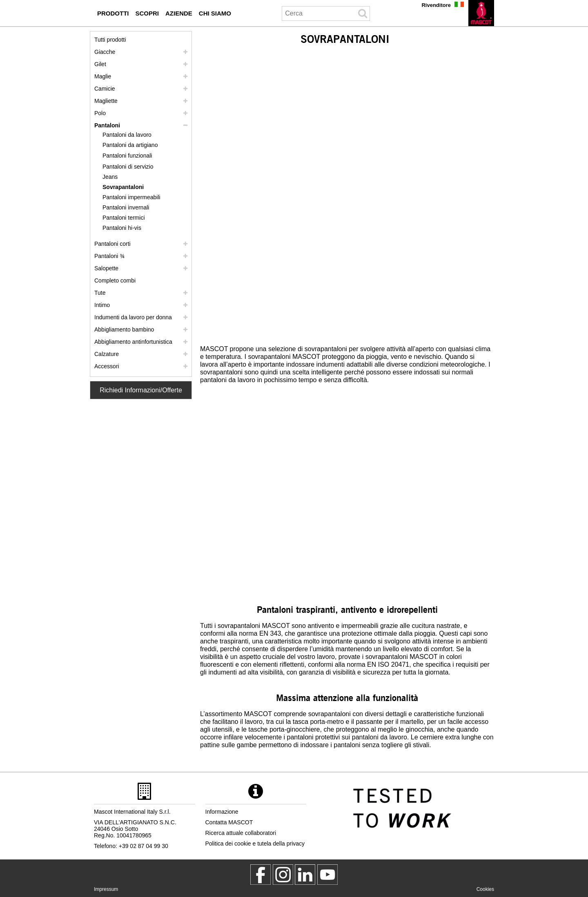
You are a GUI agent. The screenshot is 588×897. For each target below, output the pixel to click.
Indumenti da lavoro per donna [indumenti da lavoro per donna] (133, 317)
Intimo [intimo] (102, 305)
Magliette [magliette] (106, 101)
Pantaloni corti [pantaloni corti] (112, 244)
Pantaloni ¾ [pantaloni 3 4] (109, 256)
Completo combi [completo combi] (115, 280)
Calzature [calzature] (107, 354)
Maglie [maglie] (103, 76)
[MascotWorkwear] (261, 875)
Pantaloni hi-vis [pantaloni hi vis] (122, 228)
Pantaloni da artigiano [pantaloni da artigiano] (130, 145)
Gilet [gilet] (100, 64)
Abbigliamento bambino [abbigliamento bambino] (124, 329)
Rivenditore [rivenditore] (436, 5)
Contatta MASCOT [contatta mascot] (229, 822)
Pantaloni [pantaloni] (107, 125)
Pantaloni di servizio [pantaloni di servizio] (128, 167)
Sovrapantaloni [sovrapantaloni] (123, 187)
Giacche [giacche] (105, 52)
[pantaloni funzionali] (131, 156)
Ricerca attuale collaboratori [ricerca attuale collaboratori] (241, 833)
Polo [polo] (100, 113)
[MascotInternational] (327, 875)
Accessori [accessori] (107, 366)
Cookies (485, 889)
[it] (481, 13)
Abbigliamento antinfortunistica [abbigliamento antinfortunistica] (133, 342)
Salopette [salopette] (106, 268)
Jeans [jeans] (110, 177)
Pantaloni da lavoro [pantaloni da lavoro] (127, 135)
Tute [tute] (100, 293)
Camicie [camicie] (105, 89)
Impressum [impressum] (106, 889)
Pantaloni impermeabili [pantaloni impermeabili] (131, 197)
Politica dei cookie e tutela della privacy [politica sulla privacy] (255, 844)
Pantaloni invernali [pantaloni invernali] (126, 207)
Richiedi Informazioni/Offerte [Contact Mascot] (141, 390)
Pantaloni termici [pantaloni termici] (124, 218)
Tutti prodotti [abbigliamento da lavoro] (110, 40)
